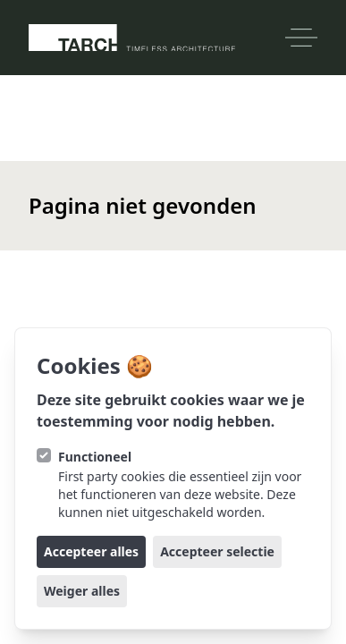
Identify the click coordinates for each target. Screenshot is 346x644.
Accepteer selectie (217, 551)
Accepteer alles (91, 551)
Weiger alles (82, 591)
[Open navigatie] (301, 38)
